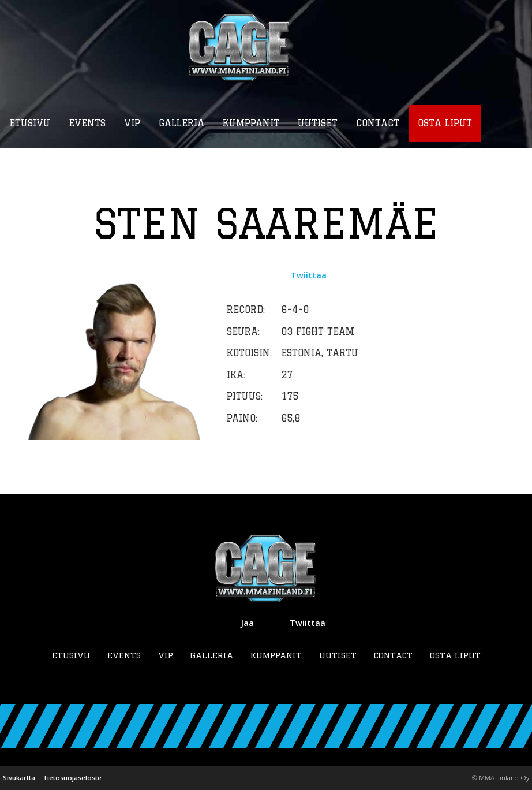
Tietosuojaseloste (72, 778)
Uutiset (338, 655)
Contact (393, 655)
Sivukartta (19, 778)
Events (124, 655)
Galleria (212, 655)
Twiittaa (309, 276)
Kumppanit (276, 655)
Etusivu (71, 655)
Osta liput (455, 655)
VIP (166, 655)
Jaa (247, 623)
